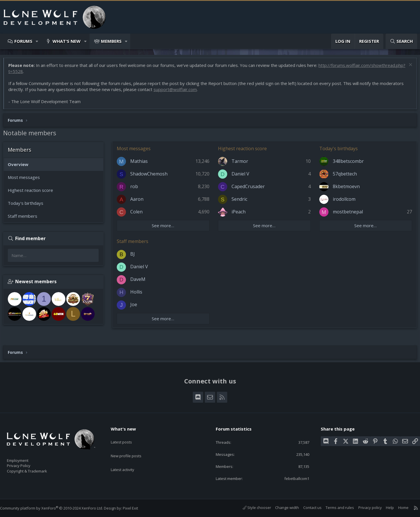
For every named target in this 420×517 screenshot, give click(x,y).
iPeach (239, 215)
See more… (165, 228)
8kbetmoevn (345, 189)
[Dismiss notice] (407, 68)
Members (111, 41)
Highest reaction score (33, 193)
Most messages (27, 180)
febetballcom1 (292, 478)
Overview (21, 167)
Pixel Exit (136, 508)
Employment (25, 457)
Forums (23, 41)
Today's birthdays (28, 206)
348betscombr (347, 164)
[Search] (401, 41)
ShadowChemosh (152, 177)
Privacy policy (364, 508)
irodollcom (343, 202)
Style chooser (251, 508)
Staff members (25, 219)
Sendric (240, 202)
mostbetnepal (347, 215)
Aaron (140, 202)
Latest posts (126, 436)
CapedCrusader (249, 189)
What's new (67, 41)
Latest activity (128, 458)
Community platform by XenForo (57, 508)
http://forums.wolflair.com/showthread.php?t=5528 (62, 74)
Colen (139, 215)
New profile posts (132, 447)
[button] (37, 41)
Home (398, 508)
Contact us (307, 508)
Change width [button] (281, 508)
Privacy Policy (26, 463)
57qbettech (344, 177)
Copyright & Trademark (36, 469)
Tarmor (241, 164)
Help (384, 508)
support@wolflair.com (178, 92)
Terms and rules (334, 508)
